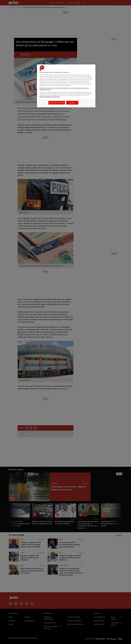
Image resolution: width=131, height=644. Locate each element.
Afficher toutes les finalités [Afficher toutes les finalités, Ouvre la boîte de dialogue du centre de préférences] (57, 103)
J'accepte (72, 103)
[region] (66, 86)
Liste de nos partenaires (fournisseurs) (50, 97)
